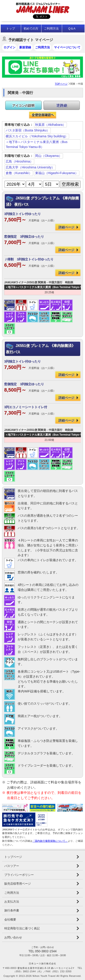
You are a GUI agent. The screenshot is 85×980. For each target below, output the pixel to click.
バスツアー (12, 866)
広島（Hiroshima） (19, 161)
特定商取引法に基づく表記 (22, 928)
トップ (11, 28)
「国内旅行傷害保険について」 (50, 841)
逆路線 (62, 105)
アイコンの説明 (23, 106)
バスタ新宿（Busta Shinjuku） (28, 130)
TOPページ (61, 84)
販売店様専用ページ (18, 884)
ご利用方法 (51, 28)
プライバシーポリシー (19, 875)
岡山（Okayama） (49, 156)
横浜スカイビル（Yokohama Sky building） (37, 136)
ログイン (10, 47)
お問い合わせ (13, 937)
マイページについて (67, 47)
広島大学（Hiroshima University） (30, 167)
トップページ (13, 857)
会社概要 (10, 920)
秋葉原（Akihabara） (50, 125)
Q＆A (72, 28)
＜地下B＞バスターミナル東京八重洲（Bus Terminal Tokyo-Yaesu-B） (36, 144)
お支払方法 (12, 902)
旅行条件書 (12, 910)
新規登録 (25, 47)
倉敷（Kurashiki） (19, 173)
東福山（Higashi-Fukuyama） (57, 173)
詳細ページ (66, 227)
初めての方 (31, 28)
